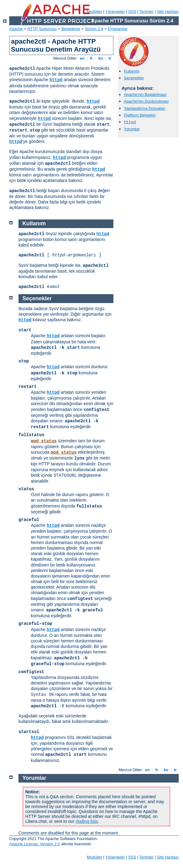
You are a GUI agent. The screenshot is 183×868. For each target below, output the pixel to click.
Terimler (146, 12)
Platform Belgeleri (140, 115)
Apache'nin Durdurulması (146, 101)
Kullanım (132, 71)
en (82, 58)
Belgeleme (71, 29)
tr (110, 58)
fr (91, 58)
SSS (132, 12)
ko (101, 58)
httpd (56, 80)
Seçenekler (134, 78)
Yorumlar (132, 129)
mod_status (44, 441)
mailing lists (87, 821)
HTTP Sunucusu (42, 29)
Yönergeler (115, 12)
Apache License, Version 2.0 (35, 844)
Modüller (95, 12)
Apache (16, 29)
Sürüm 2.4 (94, 29)
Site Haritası (168, 12)
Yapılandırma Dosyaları (145, 108)
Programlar (118, 29)
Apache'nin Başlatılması (145, 95)
